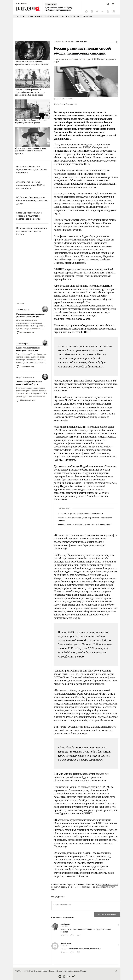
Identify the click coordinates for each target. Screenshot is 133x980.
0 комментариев (27, 366)
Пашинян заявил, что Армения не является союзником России (32, 231)
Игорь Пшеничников (25, 377)
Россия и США (52, 16)
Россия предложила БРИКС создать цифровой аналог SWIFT (85, 524)
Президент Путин (70, 16)
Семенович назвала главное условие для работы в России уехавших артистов (31, 151)
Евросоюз (87, 16)
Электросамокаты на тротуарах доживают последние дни (31, 315)
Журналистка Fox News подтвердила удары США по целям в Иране (31, 185)
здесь (54, 889)
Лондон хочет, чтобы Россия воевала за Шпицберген (29, 383)
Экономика (82, 42)
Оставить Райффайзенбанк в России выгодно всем (80, 514)
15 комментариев (28, 400)
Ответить (65, 935)
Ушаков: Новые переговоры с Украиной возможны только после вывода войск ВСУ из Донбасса (30, 92)
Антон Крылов (23, 310)
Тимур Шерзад (23, 343)
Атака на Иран (35, 16)
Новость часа (52, 4)
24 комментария (27, 332)
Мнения (21, 303)
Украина (20, 16)
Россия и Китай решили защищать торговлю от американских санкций (85, 519)
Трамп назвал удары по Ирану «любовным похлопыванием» (59, 9)
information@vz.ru (78, 971)
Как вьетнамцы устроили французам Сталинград (28, 349)
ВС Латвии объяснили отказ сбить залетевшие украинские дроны (32, 200)
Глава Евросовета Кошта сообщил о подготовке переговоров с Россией (29, 216)
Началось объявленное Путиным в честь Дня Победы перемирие (32, 170)
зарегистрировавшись (109, 885)
